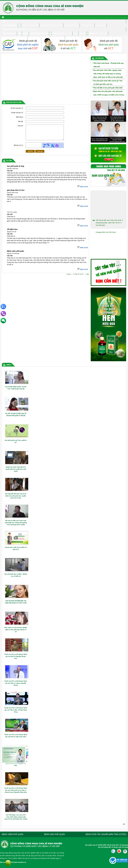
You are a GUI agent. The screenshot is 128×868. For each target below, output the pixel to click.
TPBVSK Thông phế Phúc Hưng (51, 25)
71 (74, 277)
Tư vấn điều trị (71, 38)
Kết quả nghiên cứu (72, 25)
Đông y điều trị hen (10, 25)
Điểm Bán (82, 33)
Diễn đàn (90, 33)
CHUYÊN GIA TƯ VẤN (57, 33)
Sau (88, 277)
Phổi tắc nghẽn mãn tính (39, 33)
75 (82, 277)
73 (78, 277)
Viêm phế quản (23, 33)
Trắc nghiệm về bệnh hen (98, 33)
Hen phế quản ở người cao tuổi (15, 38)
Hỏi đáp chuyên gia (57, 38)
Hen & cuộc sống (9, 29)
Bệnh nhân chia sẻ (9, 33)
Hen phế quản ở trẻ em (37, 38)
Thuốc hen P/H (101, 25)
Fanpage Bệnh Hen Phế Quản (106, 232)
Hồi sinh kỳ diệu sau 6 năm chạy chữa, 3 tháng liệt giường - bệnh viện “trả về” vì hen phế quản (109, 223)
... (72, 277)
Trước (68, 277)
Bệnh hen (6, 21)
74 (80, 277)
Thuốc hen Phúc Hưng (30, 25)
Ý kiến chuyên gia (87, 25)
